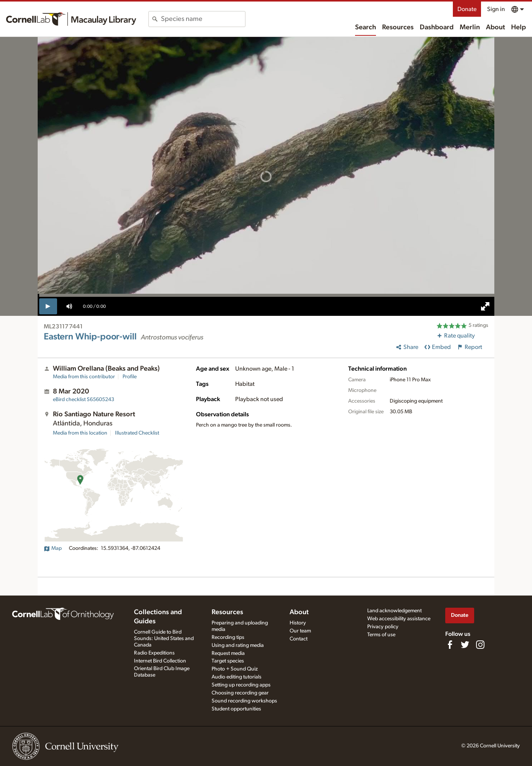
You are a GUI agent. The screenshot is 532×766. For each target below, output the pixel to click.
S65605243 (84, 400)
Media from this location (80, 433)
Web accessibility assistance (399, 619)
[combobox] (203, 19)
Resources (398, 27)
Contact (299, 639)
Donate (467, 9)
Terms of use (381, 635)
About (495, 27)
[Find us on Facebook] (450, 645)
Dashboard (437, 27)
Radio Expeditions (154, 653)
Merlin (470, 27)
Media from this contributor (84, 377)
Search (366, 27)
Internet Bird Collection (160, 661)
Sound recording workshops (244, 701)
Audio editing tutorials (237, 677)
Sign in (496, 9)
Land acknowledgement (394, 611)
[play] (48, 306)
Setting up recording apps (241, 685)
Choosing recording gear (240, 693)
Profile (130, 377)
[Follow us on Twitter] (465, 645)
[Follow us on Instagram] (480, 645)
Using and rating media (238, 645)
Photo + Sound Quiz (235, 669)
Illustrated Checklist (137, 433)
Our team (300, 631)
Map (53, 548)
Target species (228, 661)
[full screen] (485, 306)
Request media (228, 653)
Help (518, 27)
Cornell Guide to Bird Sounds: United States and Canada (164, 639)
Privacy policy (383, 627)
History (298, 623)
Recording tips (228, 637)
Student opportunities (236, 709)
